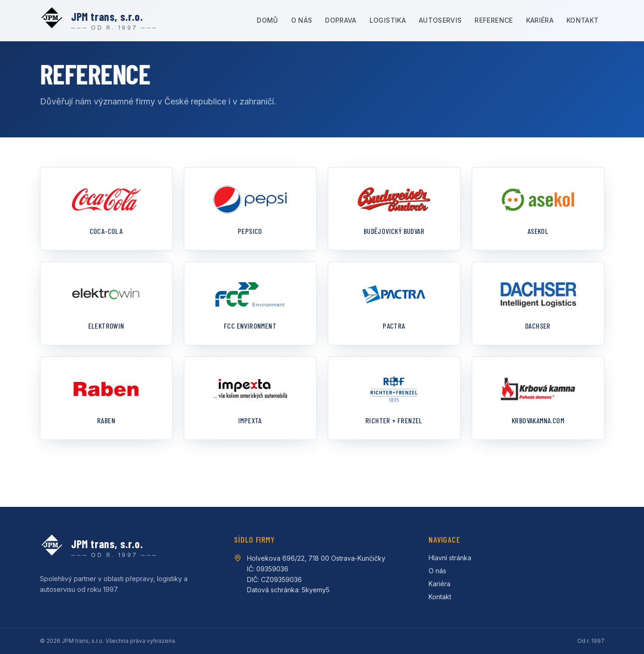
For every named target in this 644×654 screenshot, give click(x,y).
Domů (267, 20)
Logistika (388, 20)
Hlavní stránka (450, 558)
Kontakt (582, 20)
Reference (494, 20)
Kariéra (540, 20)
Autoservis (440, 20)
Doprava (341, 20)
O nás (302, 20)
